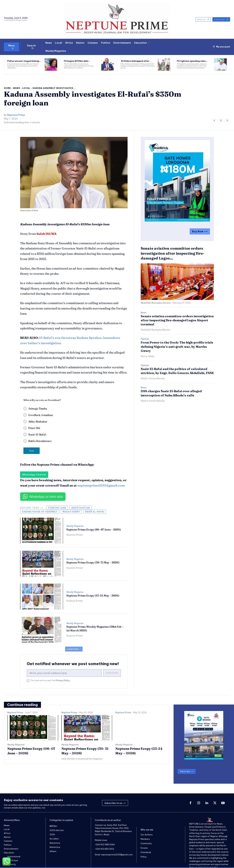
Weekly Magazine (75, 526)
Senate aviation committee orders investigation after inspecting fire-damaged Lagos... (172, 253)
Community (146, 843)
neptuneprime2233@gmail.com (101, 485)
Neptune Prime (16, 115)
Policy (144, 857)
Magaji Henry (71, 512)
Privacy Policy (63, 680)
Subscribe (112, 673)
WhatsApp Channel (34, 475)
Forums (144, 848)
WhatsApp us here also (46, 497)
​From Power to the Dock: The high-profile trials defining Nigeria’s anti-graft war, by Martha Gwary (177, 347)
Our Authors (147, 835)
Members (145, 839)
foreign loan (57, 508)
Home (7, 88)
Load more (74, 649)
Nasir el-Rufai (95, 512)
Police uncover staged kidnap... (24, 61)
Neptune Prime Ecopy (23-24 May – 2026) (93, 596)
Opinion (145, 339)
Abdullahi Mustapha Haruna (156, 303)
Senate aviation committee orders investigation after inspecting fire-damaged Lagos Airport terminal (177, 320)
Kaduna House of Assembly (40, 512)
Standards (146, 852)
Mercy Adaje (148, 356)
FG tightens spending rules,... (192, 61)
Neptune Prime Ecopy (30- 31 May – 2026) (93, 562)
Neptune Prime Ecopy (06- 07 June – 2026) (94, 530)
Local (26, 88)
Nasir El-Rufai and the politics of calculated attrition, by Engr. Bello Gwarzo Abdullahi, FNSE (177, 371)
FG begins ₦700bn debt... (77, 61)
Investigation (81, 508)
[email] (64, 673)
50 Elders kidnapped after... (136, 61)
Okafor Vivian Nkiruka (153, 378)
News (17, 88)
